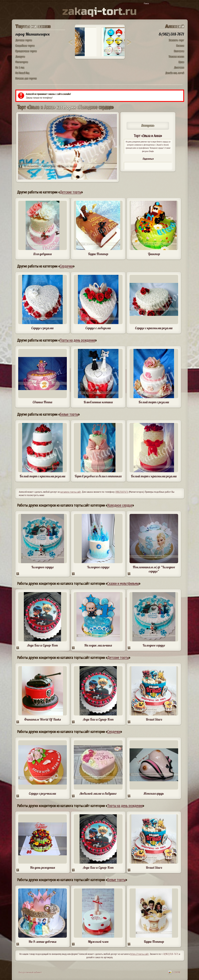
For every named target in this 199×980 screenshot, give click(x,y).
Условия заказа (176, 56)
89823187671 (122, 492)
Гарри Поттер (98, 254)
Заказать (148, 125)
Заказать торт (176, 40)
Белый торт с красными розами (42, 476)
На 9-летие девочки (42, 942)
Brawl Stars (154, 719)
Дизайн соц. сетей (175, 73)
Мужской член (98, 942)
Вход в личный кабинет (30, 972)
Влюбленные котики (98, 402)
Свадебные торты (25, 46)
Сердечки (66, 266)
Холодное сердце (120, 505)
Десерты (20, 56)
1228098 (174, 972)
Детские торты (24, 40)
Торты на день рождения (77, 340)
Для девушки (43, 254)
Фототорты (22, 62)
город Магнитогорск (33, 34)
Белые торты (69, 414)
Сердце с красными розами (154, 328)
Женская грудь (154, 793)
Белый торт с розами (154, 402)
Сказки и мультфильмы (123, 583)
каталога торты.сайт (71, 492)
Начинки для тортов (26, 78)
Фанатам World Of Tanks (42, 719)
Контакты (179, 51)
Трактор (154, 254)
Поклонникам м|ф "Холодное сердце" (154, 569)
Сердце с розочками (42, 793)
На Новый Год (22, 73)
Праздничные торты (26, 51)
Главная (180, 46)
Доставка (179, 67)
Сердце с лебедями (98, 328)
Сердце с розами (42, 328)
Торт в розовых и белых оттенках (98, 476)
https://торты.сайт (140, 954)
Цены (181, 62)
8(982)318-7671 (171, 954)
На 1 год (20, 67)
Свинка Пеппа (42, 402)
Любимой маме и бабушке (98, 793)
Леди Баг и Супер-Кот (42, 645)
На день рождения (42, 867)
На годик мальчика (98, 645)
